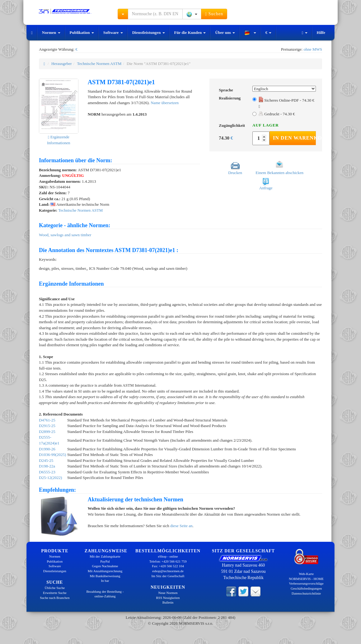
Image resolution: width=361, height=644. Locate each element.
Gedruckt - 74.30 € (277, 114)
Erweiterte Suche (55, 593)
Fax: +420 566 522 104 (168, 566)
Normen (51, 32)
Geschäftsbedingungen (306, 588)
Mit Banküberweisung (105, 576)
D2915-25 (47, 426)
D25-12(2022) (50, 478)
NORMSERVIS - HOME (306, 579)
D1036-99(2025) (52, 455)
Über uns (225, 32)
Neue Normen (168, 593)
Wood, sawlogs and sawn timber (65, 235)
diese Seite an (181, 526)
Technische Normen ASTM (99, 64)
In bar (105, 581)
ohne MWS (313, 49)
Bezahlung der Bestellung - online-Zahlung (105, 594)
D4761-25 (47, 420)
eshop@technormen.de (168, 571)
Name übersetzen (165, 103)
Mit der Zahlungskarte (105, 556)
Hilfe (321, 32)
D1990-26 (47, 449)
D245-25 (46, 460)
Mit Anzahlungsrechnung (105, 571)
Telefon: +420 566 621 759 (168, 561)
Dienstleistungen (149, 32)
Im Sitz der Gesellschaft (168, 576)
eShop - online (168, 556)
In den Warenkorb (294, 138)
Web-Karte (306, 574)
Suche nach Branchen (55, 598)
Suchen (214, 14)
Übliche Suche (55, 588)
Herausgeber (62, 64)
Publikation (82, 32)
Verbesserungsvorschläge (306, 583)
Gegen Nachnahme (105, 566)
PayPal (105, 561)
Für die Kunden (190, 32)
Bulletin (168, 602)
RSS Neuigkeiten (168, 598)
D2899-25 (47, 432)
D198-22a (47, 466)
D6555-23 (47, 472)
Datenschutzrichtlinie (306, 593)
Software (113, 32)
